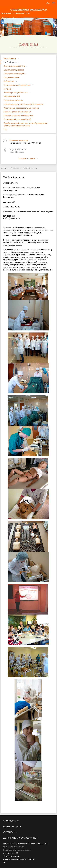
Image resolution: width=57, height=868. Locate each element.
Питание (7, 89)
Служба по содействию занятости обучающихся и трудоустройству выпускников (25, 124)
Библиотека (9, 81)
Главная (4, 168)
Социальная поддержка (14, 70)
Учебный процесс (11, 62)
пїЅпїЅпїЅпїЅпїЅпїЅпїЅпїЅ (14, 847)
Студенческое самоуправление (17, 85)
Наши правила (10, 58)
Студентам (15, 168)
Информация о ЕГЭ (12, 96)
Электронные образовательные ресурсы (21, 108)
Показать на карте (29, 159)
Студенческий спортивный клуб (17, 119)
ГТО (5, 129)
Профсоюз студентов (13, 100)
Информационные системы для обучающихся (23, 104)
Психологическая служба (15, 74)
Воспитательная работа (14, 66)
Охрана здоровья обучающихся (17, 112)
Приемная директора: (19, 140)
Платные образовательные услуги (18, 115)
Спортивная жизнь (12, 77)
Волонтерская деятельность (16, 93)
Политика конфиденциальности (17, 850)
